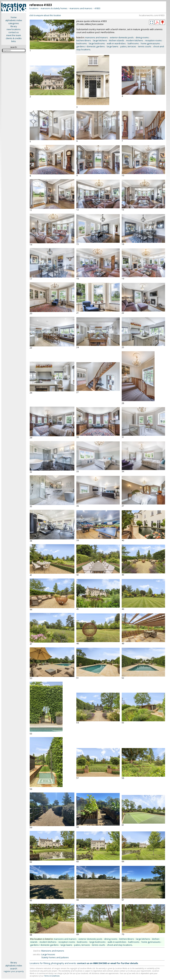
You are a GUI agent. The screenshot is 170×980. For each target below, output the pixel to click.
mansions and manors (81, 8)
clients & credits (14, 38)
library (14, 26)
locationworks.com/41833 (152, 15)
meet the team (14, 35)
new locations (14, 29)
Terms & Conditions (52, 976)
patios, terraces (128, 46)
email (113, 963)
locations (34, 8)
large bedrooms (97, 43)
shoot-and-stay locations (120, 945)
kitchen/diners (84, 40)
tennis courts (145, 46)
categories (14, 23)
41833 (97, 8)
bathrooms (133, 43)
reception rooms (153, 40)
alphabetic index (14, 20)
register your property (14, 971)
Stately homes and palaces (55, 957)
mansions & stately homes (54, 8)
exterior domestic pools (122, 37)
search (14, 969)
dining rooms (142, 37)
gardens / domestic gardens (91, 46)
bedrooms (82, 43)
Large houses (48, 954)
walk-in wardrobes (116, 43)
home (14, 17)
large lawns (113, 46)
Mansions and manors (53, 951)
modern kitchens (135, 40)
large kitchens (100, 40)
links (14, 41)
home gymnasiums (150, 43)
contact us (14, 32)
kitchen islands (117, 40)
